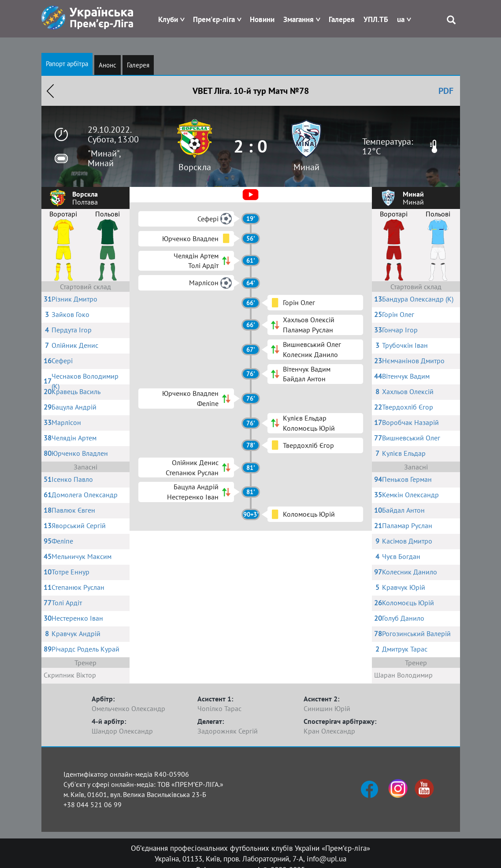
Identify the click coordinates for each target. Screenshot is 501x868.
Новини (262, 19)
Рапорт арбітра (67, 64)
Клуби (168, 19)
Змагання (299, 19)
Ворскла (195, 167)
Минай (306, 167)
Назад (50, 91)
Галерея (342, 19)
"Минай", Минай (104, 158)
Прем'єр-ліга (214, 19)
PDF (446, 91)
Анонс (108, 65)
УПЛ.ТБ (376, 19)
